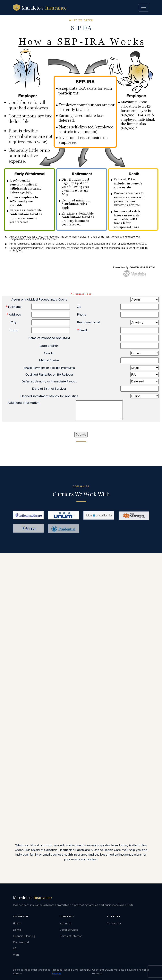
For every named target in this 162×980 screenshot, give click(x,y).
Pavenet (56, 974)
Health (17, 924)
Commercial (21, 942)
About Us (66, 924)
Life (15, 949)
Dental (17, 930)
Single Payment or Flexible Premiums (49, 368)
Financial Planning (24, 936)
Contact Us (114, 924)
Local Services (69, 930)
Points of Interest (71, 936)
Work (16, 955)
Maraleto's (40, 8)
